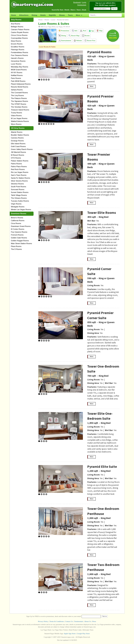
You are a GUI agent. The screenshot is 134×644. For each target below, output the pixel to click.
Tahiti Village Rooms (19, 195)
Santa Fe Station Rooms (21, 178)
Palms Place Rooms (19, 166)
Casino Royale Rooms (20, 32)
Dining (34, 15)
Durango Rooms (17, 141)
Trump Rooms (17, 113)
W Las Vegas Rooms (19, 118)
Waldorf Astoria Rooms (20, 121)
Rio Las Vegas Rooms (20, 172)
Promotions (64, 31)
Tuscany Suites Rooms (20, 201)
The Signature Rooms (20, 101)
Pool (83, 31)
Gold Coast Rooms (18, 146)
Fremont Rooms (17, 235)
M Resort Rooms (18, 155)
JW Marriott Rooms (19, 152)
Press (94, 621)
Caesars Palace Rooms (20, 29)
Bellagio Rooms (17, 27)
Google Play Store (83, 633)
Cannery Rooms (17, 138)
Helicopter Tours (88, 630)
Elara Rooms (16, 41)
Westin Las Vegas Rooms (21, 210)
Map (99, 31)
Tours (70, 15)
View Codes (113, 38)
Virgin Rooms (16, 204)
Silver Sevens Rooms (19, 181)
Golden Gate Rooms (19, 238)
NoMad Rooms (17, 75)
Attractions (24, 15)
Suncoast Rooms (18, 189)
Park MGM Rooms (18, 81)
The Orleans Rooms (19, 198)
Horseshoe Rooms (18, 61)
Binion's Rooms (17, 218)
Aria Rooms (16, 24)
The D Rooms (16, 249)
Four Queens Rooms (19, 232)
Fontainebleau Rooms (20, 52)
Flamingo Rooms (18, 50)
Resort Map (74, 36)
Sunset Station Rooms (20, 192)
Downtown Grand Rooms (21, 226)
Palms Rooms (16, 164)
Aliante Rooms (17, 132)
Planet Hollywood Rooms (21, 84)
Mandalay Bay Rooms (20, 67)
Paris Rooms (16, 78)
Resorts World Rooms (20, 87)
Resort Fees (90, 40)
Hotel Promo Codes (75, 630)
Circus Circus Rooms (19, 35)
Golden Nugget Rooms (20, 241)
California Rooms (18, 221)
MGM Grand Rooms (19, 70)
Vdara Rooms (16, 116)
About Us (88, 621)
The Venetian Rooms (19, 107)
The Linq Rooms (17, 95)
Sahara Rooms (17, 90)
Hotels (43, 15)
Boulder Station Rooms (20, 135)
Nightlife (52, 15)
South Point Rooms (19, 187)
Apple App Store (70, 633)
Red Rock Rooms (18, 169)
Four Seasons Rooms (19, 55)
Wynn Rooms (16, 124)
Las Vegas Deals (46, 630)
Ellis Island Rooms (18, 144)
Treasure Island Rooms (20, 110)
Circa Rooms (16, 223)
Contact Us (69, 621)
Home (14, 15)
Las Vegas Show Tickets (60, 630)
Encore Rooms (17, 44)
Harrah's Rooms (17, 58)
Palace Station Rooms (20, 161)
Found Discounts (113, 34)
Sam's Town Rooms (19, 175)
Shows (62, 15)
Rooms (86, 36)
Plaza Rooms (16, 246)
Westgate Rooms (18, 207)
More (79, 15)
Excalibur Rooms (18, 47)
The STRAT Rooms (19, 104)
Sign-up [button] (114, 8)
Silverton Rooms (17, 184)
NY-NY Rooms (17, 72)
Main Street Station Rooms (21, 243)
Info (75, 31)
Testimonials (82, 5)
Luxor (53, 20)
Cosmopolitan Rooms (19, 38)
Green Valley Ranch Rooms (22, 149)
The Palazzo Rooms (19, 98)
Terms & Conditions (57, 621)
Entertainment (65, 41)
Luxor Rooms (16, 64)
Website (78, 41)
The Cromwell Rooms (19, 93)
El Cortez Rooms (18, 229)
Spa (91, 31)
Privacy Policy (43, 621)
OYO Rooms (16, 158)
